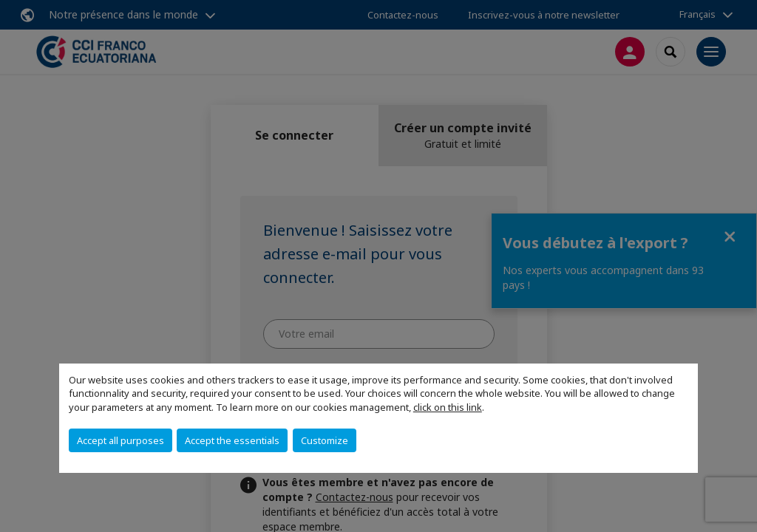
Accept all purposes (120, 440)
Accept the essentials (232, 440)
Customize (325, 440)
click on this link (448, 407)
